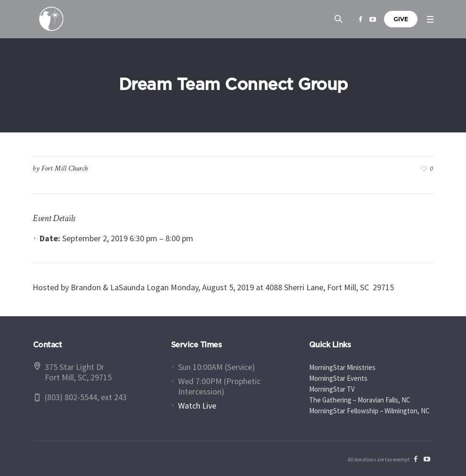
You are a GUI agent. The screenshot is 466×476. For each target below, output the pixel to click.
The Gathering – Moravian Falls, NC (360, 400)
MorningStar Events (338, 378)
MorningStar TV (332, 389)
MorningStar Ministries (342, 367)
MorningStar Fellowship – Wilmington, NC (369, 411)
